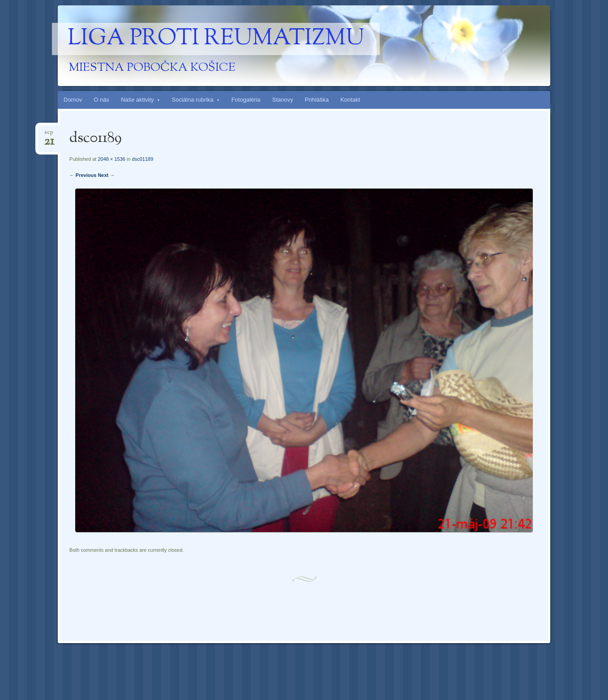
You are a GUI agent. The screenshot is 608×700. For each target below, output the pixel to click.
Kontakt (350, 100)
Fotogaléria (246, 100)
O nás (101, 100)
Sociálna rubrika (193, 100)
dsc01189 (143, 159)
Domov (73, 100)
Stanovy (283, 100)
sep (49, 135)
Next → (106, 175)
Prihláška (317, 100)
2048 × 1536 (111, 159)
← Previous (83, 175)
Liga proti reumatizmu (216, 39)
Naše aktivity (137, 100)
